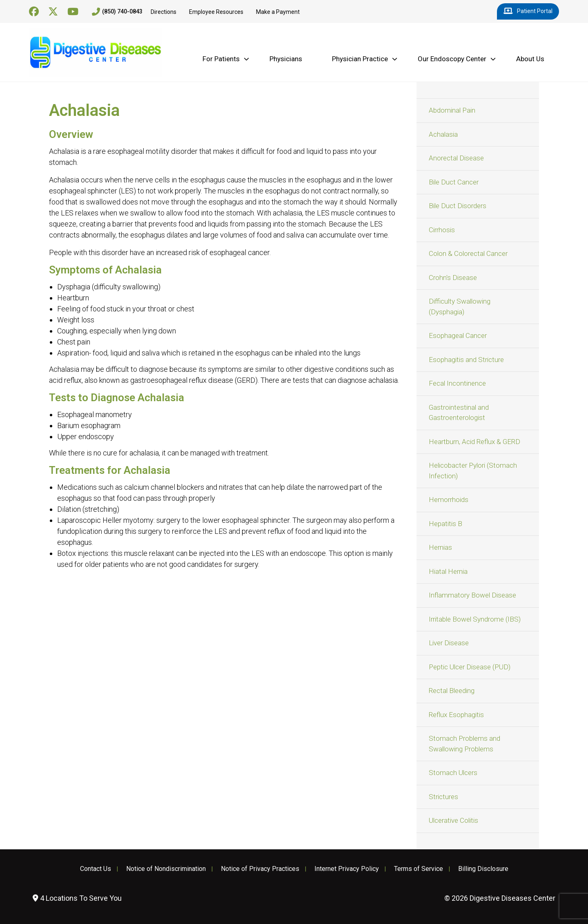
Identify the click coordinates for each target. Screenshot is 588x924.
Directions (164, 12)
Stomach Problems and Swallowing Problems (464, 744)
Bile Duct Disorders (458, 206)
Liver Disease (449, 643)
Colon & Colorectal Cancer (468, 253)
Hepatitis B (445, 524)
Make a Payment (278, 12)
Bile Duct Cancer (454, 182)
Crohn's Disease (453, 278)
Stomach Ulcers (453, 773)
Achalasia (443, 134)
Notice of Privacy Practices (260, 869)
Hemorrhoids (449, 500)
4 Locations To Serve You (77, 898)
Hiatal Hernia (448, 571)
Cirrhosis (442, 230)
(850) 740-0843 (117, 12)
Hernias (440, 547)
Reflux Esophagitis (456, 715)
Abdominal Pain (452, 110)
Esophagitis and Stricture (466, 360)
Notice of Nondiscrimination (166, 869)
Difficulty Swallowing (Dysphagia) (460, 307)
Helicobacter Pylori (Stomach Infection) (473, 471)
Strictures (443, 797)
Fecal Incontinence (457, 383)
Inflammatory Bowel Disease (472, 595)
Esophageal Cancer (458, 335)
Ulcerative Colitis (453, 820)
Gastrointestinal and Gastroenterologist (459, 413)
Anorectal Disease (456, 158)
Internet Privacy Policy (347, 869)
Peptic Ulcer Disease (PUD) (470, 667)
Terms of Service (419, 869)
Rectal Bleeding (452, 691)
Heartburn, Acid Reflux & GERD (474, 442)
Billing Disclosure (483, 869)
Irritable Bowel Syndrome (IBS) (475, 619)
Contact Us (96, 869)
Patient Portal (528, 11)
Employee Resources (216, 12)
